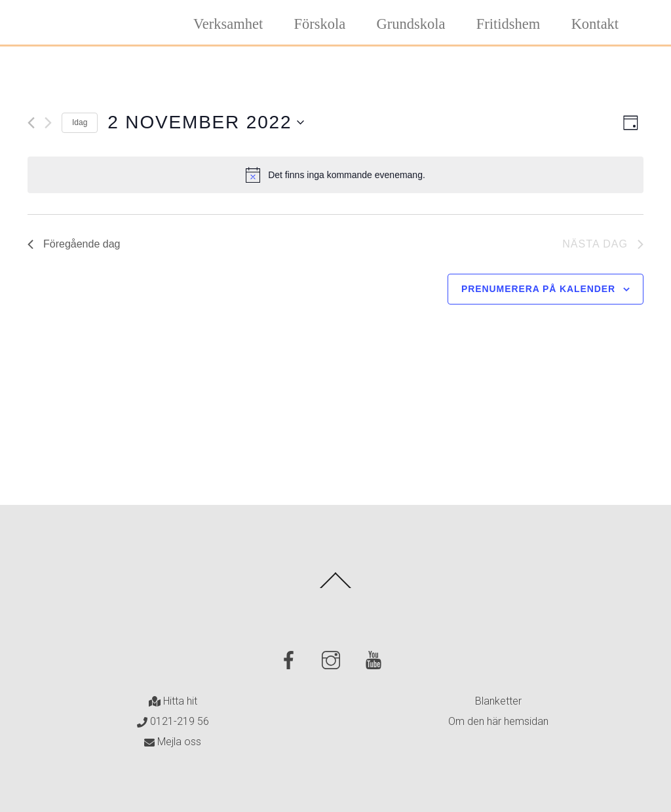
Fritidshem (508, 24)
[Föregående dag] (31, 123)
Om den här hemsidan (498, 721)
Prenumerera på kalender (538, 289)
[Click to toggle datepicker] (206, 122)
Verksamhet (228, 24)
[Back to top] (336, 587)
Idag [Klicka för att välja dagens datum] (80, 122)
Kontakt (595, 24)
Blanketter (498, 701)
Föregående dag (74, 244)
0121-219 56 (173, 721)
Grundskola (411, 24)
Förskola (320, 24)
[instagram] (333, 660)
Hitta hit (173, 701)
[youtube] (376, 660)
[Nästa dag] (48, 123)
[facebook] (291, 660)
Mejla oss (173, 742)
